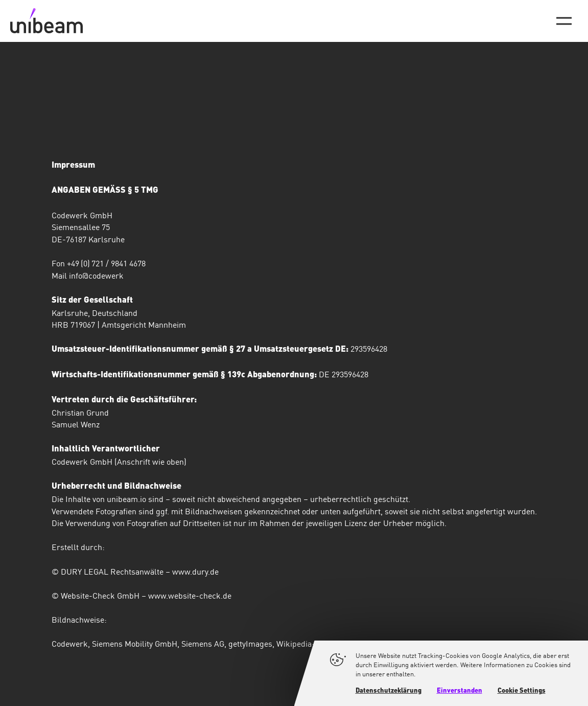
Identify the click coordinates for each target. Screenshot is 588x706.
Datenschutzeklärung (389, 691)
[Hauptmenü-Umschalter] (564, 21)
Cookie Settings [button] (522, 691)
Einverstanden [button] (460, 691)
